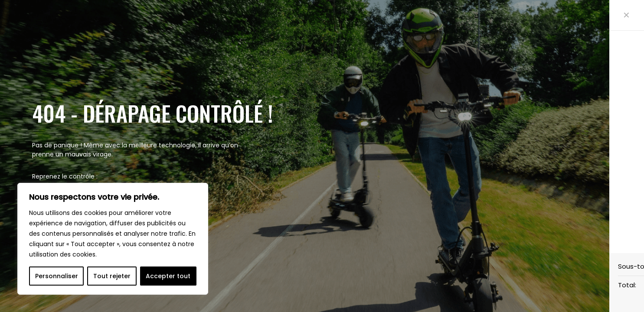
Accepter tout (168, 276)
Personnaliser (57, 276)
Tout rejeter (112, 276)
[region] (113, 239)
